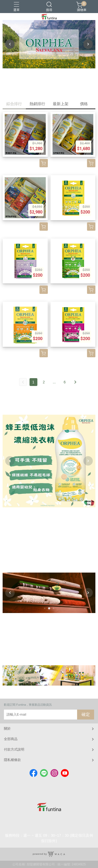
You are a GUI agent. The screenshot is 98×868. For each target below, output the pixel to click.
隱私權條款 (12, 760)
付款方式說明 (14, 749)
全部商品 (11, 739)
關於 (7, 729)
